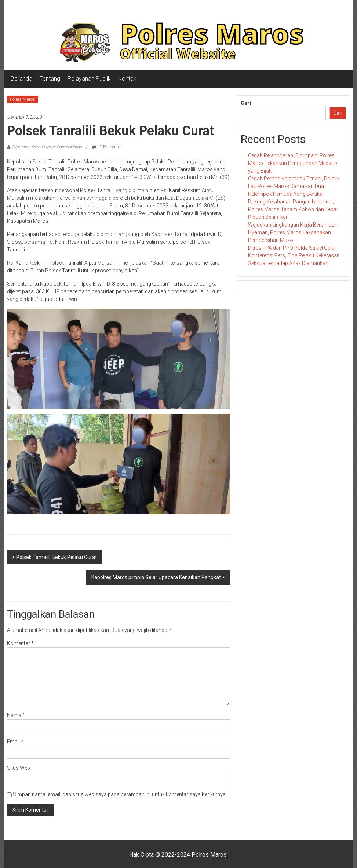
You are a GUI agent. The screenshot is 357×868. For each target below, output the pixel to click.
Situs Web (19, 768)
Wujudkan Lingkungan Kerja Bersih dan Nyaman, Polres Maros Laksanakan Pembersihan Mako (293, 232)
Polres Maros (23, 99)
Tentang (50, 79)
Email (15, 742)
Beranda (21, 79)
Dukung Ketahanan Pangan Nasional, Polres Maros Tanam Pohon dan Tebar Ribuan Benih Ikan (293, 209)
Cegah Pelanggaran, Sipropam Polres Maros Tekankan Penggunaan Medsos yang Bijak (293, 163)
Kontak (127, 79)
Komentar (20, 643)
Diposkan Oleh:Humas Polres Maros (47, 147)
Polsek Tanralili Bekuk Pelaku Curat (57, 557)
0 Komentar (107, 147)
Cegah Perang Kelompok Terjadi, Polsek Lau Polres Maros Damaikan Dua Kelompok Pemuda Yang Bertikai (294, 186)
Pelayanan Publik (89, 79)
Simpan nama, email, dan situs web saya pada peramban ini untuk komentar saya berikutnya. (120, 794)
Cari (246, 103)
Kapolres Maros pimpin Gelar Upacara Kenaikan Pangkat (156, 577)
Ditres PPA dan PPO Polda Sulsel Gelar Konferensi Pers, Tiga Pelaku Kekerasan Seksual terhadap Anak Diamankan (294, 255)
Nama (16, 715)
